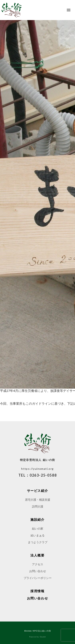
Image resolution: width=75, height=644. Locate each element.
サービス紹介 (38, 491)
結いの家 (38, 528)
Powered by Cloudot (37, 637)
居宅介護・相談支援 (38, 500)
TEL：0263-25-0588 (38, 475)
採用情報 (37, 591)
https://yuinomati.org (37, 469)
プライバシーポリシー (38, 578)
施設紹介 (37, 520)
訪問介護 (38, 506)
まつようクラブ (38, 542)
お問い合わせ (38, 571)
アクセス (38, 564)
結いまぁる (38, 535)
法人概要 (37, 555)
